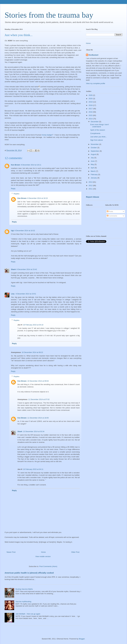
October (94, 148)
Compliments (95, 133)
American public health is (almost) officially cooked (29, 573)
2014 (91, 119)
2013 (91, 182)
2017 (91, 109)
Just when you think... (98, 137)
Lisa (13, 294)
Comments (112, 216)
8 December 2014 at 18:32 (25, 231)
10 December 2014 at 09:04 (38, 381)
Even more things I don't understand (99, 126)
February (94, 174)
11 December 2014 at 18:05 (38, 418)
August (94, 154)
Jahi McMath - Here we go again (28, 614)
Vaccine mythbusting (23, 602)
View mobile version (43, 556)
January (94, 178)
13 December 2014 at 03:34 (34, 431)
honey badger (47, 135)
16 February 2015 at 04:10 (33, 325)
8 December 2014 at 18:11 (31, 165)
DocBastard (93, 55)
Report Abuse (93, 197)
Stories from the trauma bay (49, 15)
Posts (110, 211)
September (95, 151)
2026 (91, 95)
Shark (13, 269)
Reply (13, 189)
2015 (91, 115)
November (95, 144)
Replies (16, 194)
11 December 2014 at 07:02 (39, 399)
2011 (91, 189)
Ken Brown (16, 165)
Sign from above (97, 140)
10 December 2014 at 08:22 (32, 352)
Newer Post (11, 552)
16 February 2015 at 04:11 (33, 469)
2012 (91, 185)
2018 (91, 105)
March (93, 171)
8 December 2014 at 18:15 (38, 198)
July (93, 158)
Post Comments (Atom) (48, 566)
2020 (91, 99)
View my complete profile (96, 83)
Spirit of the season (98, 130)
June (93, 161)
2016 (91, 112)
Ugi (12, 231)
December (95, 122)
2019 (91, 102)
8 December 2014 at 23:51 (26, 294)
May (93, 164)
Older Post (75, 552)
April (93, 168)
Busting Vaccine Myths (24, 589)
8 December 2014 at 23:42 (27, 269)
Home (43, 552)
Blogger (82, 639)
